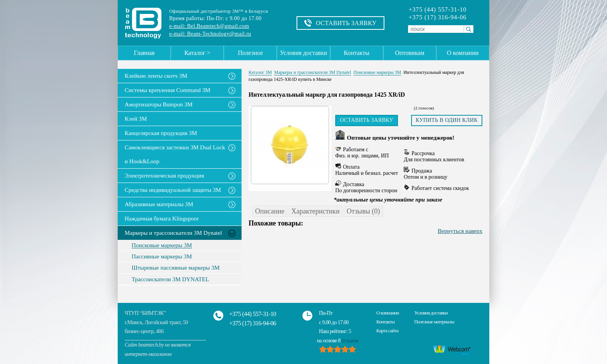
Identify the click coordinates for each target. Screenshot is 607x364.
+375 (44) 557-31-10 (437, 10)
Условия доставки (303, 53)
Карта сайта (387, 331)
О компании (463, 53)
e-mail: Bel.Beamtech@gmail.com (209, 26)
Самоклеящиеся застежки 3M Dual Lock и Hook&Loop (175, 154)
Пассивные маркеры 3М (162, 256)
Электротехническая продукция (164, 175)
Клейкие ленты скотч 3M (156, 76)
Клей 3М (136, 119)
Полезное (250, 53)
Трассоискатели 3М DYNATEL (170, 279)
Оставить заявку (367, 120)
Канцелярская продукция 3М (161, 133)
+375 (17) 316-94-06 (437, 17)
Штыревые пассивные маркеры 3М (176, 268)
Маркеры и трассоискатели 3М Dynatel (173, 233)
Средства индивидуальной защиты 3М (173, 190)
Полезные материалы (434, 322)
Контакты (357, 53)
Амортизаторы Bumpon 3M (159, 104)
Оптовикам (410, 53)
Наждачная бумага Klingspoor (162, 218)
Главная (144, 53)
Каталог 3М (260, 72)
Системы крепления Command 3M (167, 90)
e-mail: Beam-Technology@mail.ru (210, 34)
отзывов (350, 341)
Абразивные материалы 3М (159, 204)
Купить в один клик (447, 120)
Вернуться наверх (460, 231)
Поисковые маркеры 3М (162, 245)
